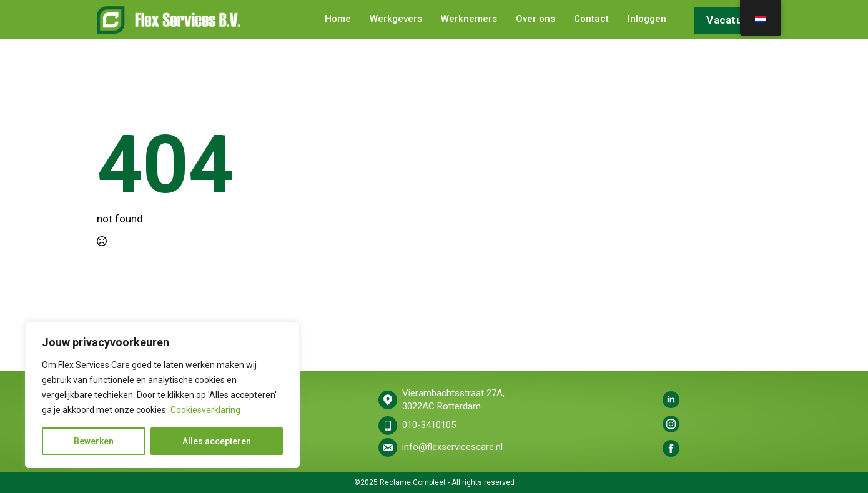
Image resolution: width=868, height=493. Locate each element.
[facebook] (671, 448)
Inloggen (647, 19)
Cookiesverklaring (205, 410)
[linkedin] (671, 400)
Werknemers (469, 19)
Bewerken (94, 441)
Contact (591, 19)
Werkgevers (396, 19)
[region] (162, 395)
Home (338, 19)
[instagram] (671, 424)
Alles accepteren (217, 441)
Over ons (535, 19)
